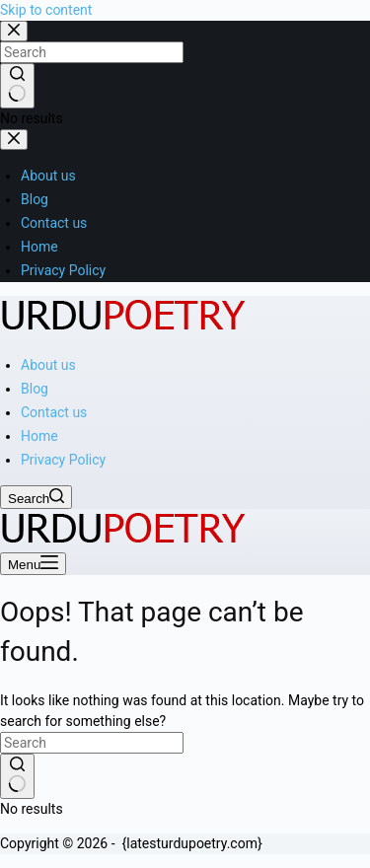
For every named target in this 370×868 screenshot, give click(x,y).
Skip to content (46, 10)
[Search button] (17, 776)
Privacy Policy (63, 460)
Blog (35, 389)
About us (48, 365)
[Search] (36, 497)
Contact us (54, 412)
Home (39, 436)
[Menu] (33, 564)
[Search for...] (92, 743)
